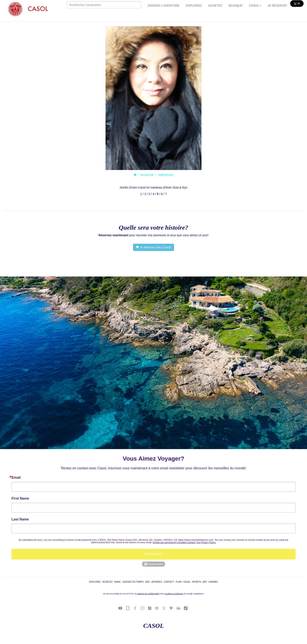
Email (16, 478)
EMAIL (117, 582)
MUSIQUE (235, 6)
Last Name (20, 519)
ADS (147, 582)
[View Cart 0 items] (297, 4)
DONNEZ (213, 582)
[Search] (104, 5)
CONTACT (169, 582)
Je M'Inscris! (153, 554)
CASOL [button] (255, 6)
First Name (20, 498)
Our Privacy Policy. (206, 542)
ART (205, 582)
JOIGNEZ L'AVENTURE (164, 6)
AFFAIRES (157, 582)
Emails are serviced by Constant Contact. (174, 542)
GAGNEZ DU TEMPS (133, 582)
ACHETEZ (215, 6)
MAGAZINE (147, 175)
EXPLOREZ (194, 6)
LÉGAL (187, 582)
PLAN (179, 582)
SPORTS (197, 582)
